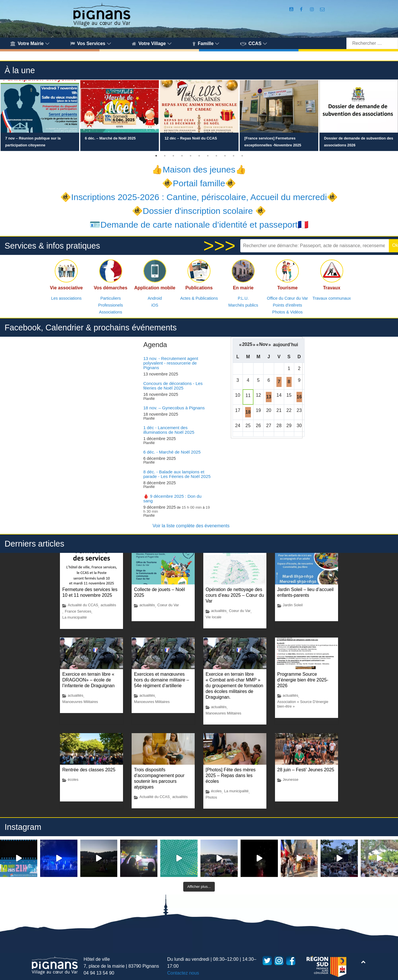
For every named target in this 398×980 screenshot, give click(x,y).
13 (269, 397)
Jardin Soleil (293, 605)
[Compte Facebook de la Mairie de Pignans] (302, 9)
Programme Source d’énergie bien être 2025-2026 (303, 680)
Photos (211, 797)
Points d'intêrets (287, 305)
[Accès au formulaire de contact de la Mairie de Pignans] (322, 9)
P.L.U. (243, 298)
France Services (78, 611)
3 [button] (173, 156)
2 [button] (165, 156)
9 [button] (225, 156)
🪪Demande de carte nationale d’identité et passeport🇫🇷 (199, 224)
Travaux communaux (332, 298)
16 (299, 397)
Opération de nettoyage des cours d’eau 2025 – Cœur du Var (235, 595)
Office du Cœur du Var (287, 298)
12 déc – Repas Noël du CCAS (191, 138)
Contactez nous (183, 973)
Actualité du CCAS (83, 605)
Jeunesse (291, 779)
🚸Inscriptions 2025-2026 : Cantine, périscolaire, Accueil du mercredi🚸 (199, 197)
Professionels (110, 305)
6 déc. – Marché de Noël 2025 (110, 138)
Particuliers (111, 298)
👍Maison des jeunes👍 (199, 169)
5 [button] (190, 156)
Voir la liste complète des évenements (191, 526)
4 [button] (182, 156)
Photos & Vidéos (287, 312)
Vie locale (213, 617)
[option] (40, 116)
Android (155, 298)
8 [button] (216, 156)
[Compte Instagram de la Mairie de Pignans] (313, 9)
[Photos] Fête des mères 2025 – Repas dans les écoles (231, 775)
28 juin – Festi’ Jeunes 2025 (306, 770)
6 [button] (199, 156)
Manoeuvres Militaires (80, 702)
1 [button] (156, 156)
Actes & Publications (199, 298)
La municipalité (74, 617)
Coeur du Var (168, 605)
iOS (155, 305)
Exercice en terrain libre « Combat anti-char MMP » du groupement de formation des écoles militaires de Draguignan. (234, 686)
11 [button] (242, 156)
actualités (108, 605)
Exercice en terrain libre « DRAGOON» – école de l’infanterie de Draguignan (88, 680)
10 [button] (233, 156)
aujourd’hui (285, 345)
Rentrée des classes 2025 (89, 770)
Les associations (66, 298)
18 (248, 412)
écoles (73, 779)
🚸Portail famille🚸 (199, 183)
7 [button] (208, 156)
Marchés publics (243, 305)
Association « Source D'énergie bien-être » (303, 704)
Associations (111, 312)
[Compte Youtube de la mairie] (292, 9)
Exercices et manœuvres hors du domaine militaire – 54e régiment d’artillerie (161, 680)
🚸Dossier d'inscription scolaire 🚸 (199, 211)
